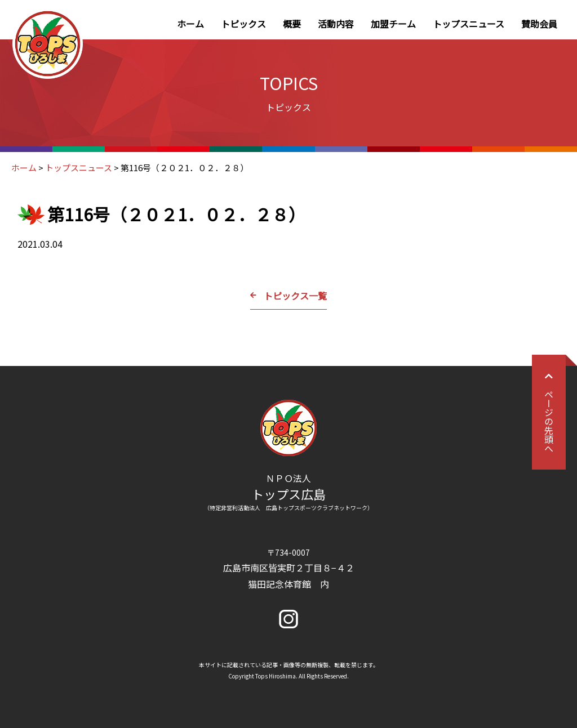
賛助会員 (539, 24)
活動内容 (336, 24)
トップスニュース (469, 24)
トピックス (243, 24)
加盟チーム (393, 24)
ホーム (190, 24)
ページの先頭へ (549, 412)
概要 (292, 24)
